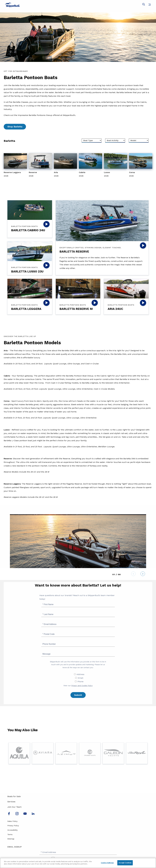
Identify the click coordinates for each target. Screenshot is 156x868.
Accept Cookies (125, 863)
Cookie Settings (107, 863)
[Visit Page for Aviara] (43, 753)
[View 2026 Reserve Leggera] (15, 166)
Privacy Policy (13, 826)
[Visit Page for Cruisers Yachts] (90, 753)
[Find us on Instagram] (17, 814)
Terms (10, 834)
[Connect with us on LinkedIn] (33, 814)
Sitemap (11, 839)
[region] (78, 863)
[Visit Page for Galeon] (113, 753)
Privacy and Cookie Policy (82, 686)
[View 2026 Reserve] (40, 166)
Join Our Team (14, 807)
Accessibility (12, 830)
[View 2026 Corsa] (141, 166)
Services (11, 802)
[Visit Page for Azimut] (66, 753)
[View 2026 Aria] (66, 166)
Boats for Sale (14, 796)
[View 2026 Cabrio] (90, 166)
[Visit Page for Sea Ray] (137, 753)
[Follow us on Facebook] (9, 814)
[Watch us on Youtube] (25, 814)
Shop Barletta (15, 127)
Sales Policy (12, 821)
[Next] (143, 574)
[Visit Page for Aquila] (19, 753)
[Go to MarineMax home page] (78, 5)
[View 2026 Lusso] (116, 166)
